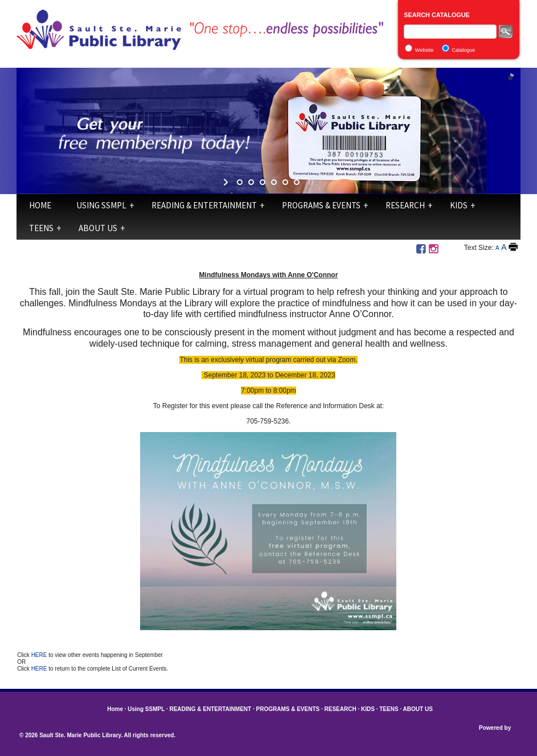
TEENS (41, 228)
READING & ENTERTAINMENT (204, 205)
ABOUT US (98, 228)
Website (424, 50)
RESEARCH (405, 205)
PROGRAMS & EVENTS (321, 205)
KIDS (459, 205)
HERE (40, 655)
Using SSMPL (101, 205)
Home (40, 205)
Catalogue (463, 50)
